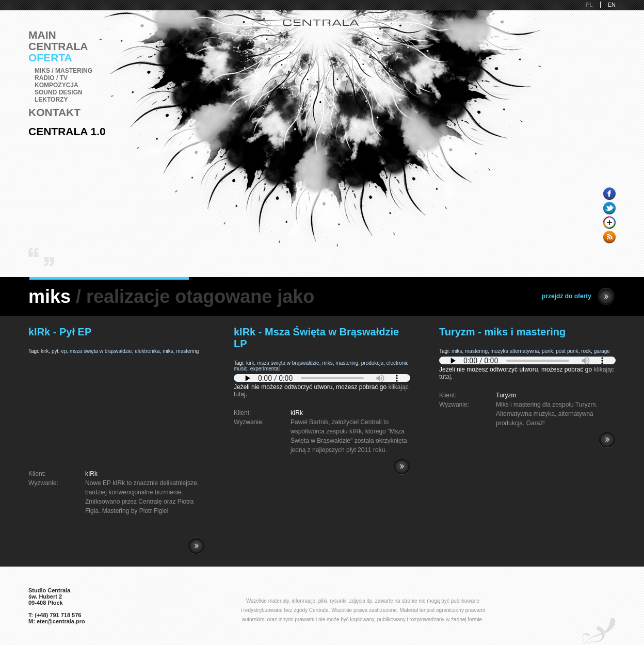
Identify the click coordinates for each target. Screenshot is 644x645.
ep (64, 351)
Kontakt (54, 112)
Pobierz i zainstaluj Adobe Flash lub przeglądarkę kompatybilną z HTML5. (322, 378)
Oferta (50, 58)
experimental (265, 369)
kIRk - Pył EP (60, 332)
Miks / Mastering (63, 71)
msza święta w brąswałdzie (101, 351)
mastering (187, 351)
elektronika (147, 351)
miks (168, 351)
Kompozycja (57, 85)
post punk (567, 351)
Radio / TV (51, 78)
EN (612, 5)
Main (42, 35)
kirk (45, 351)
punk (548, 351)
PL (589, 5)
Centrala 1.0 (67, 131)
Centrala (58, 46)
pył (55, 351)
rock (586, 351)
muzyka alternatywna (515, 351)
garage (602, 351)
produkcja (372, 363)
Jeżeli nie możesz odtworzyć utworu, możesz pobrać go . (322, 387)
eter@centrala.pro (61, 621)
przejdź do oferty (578, 296)
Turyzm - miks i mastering (502, 332)
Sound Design (59, 92)
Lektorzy (51, 100)
